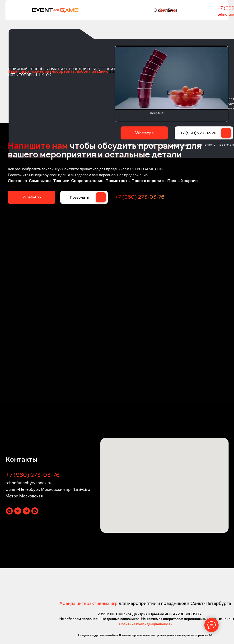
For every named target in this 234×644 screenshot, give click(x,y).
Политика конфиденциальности (146, 624)
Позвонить (79, 197)
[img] (55, 10)
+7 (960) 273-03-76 (198, 133)
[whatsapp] (35, 511)
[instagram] (9, 511)
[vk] (18, 511)
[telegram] (26, 511)
